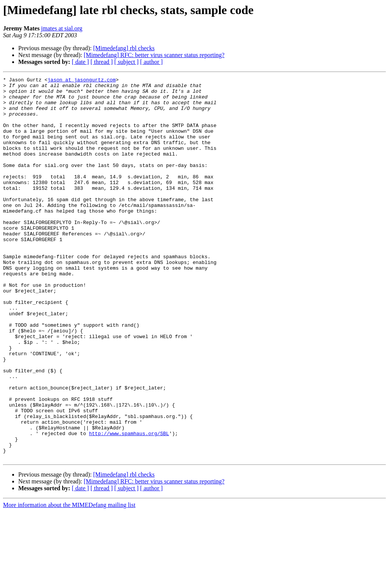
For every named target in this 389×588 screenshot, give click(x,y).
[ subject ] (127, 62)
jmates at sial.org (62, 28)
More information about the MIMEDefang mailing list (69, 581)
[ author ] (152, 62)
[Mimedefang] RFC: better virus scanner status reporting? (154, 55)
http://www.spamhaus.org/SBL (129, 505)
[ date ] (80, 62)
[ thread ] (102, 62)
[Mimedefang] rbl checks (124, 48)
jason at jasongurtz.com (81, 81)
